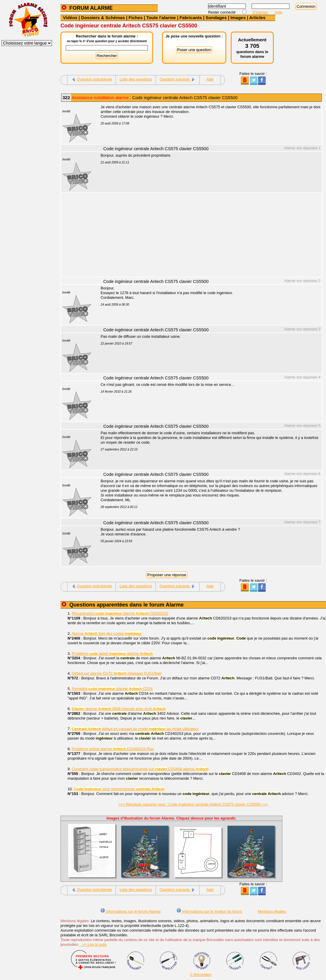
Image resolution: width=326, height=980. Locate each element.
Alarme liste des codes (107, 634)
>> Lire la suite (93, 944)
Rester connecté (222, 12)
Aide (279, 12)
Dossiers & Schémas (103, 18)
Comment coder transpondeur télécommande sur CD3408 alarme (140, 769)
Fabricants (191, 18)
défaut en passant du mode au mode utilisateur (135, 729)
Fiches (136, 18)
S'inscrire (261, 12)
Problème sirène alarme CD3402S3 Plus (113, 749)
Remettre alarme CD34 (112, 689)
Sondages (216, 18)
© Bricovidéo (201, 975)
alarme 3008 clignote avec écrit (119, 709)
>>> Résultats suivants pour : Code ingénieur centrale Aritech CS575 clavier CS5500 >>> (193, 804)
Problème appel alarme (112, 654)
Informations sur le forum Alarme (130, 911)
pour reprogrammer (119, 789)
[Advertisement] (208, 235)
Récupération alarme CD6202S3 (120, 613)
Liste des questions (136, 79)
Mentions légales (272, 911)
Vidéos (70, 18)
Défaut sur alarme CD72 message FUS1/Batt (117, 673)
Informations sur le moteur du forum (209, 911)
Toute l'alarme (161, 18)
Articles (257, 18)
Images (238, 18)
